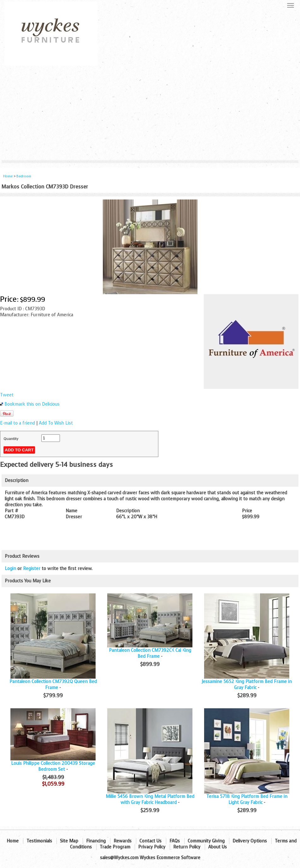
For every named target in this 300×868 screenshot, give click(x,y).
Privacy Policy (152, 847)
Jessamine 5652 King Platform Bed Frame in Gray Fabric (247, 685)
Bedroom (24, 176)
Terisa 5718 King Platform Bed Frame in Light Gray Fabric (247, 800)
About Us (218, 847)
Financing (96, 841)
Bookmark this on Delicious (32, 404)
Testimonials (39, 841)
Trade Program (115, 847)
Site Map (69, 841)
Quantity (11, 439)
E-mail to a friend (18, 423)
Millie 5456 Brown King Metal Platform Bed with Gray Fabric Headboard (150, 800)
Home (8, 176)
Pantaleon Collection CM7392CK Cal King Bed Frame (150, 653)
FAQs (175, 841)
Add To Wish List (56, 423)
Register (32, 569)
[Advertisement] (150, 113)
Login (10, 569)
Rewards (123, 841)
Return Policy (187, 847)
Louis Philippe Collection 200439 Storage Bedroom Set (53, 766)
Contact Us (150, 841)
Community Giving (206, 841)
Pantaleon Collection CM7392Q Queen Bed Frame (53, 685)
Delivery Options (250, 841)
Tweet (7, 395)
